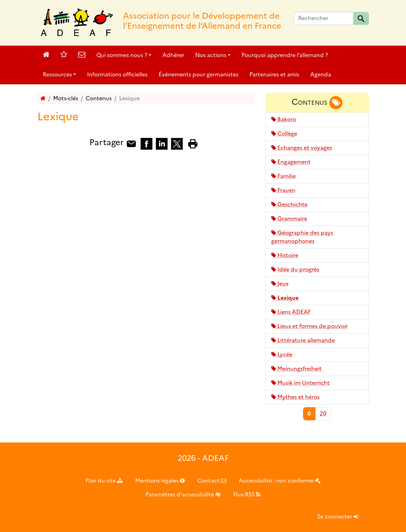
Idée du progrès (295, 269)
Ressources (57, 74)
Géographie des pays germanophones (302, 237)
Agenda (321, 74)
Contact (212, 481)
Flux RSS (247, 494)
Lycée (282, 354)
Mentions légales (160, 481)
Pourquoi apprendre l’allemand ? (285, 55)
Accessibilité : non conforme (280, 481)
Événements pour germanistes (199, 74)
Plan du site (104, 481)
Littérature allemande (303, 340)
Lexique (285, 298)
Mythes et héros (295, 397)
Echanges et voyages (302, 148)
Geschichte (289, 204)
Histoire (285, 255)
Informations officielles (117, 74)
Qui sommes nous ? (122, 55)
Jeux (280, 284)
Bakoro (284, 119)
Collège (284, 134)
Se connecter (338, 517)
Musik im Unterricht (300, 383)
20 (323, 414)
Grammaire (289, 219)
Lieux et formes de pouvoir (310, 326)
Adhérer (173, 55)
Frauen (283, 190)
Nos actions (211, 55)
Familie (284, 176)
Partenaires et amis (274, 74)
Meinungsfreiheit (296, 369)
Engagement (291, 162)
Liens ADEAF (291, 312)
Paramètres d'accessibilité (183, 494)
